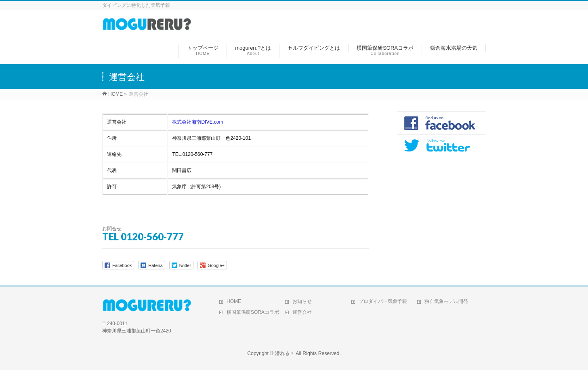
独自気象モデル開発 (446, 301)
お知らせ (302, 301)
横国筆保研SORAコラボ (253, 312)
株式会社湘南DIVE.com (197, 122)
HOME (234, 301)
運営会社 (302, 312)
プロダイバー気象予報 (383, 301)
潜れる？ (285, 353)
